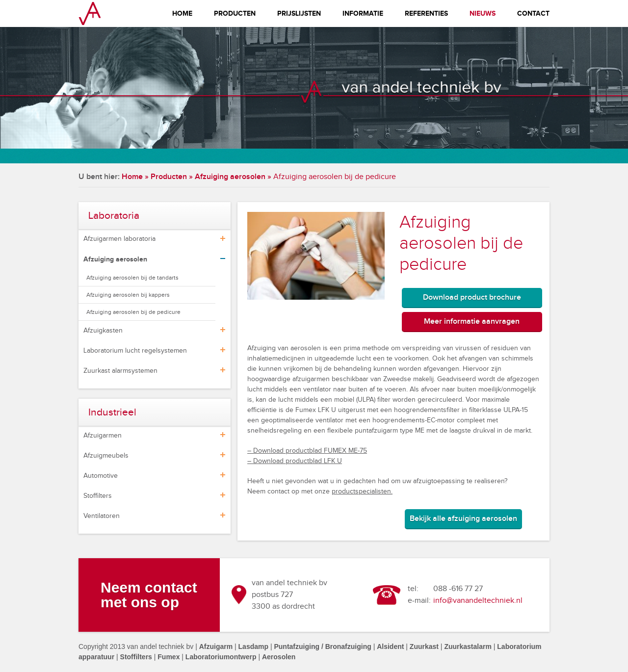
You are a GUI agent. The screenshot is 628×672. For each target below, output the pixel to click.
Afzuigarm (216, 646)
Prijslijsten (299, 13)
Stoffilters (98, 496)
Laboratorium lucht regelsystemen (135, 351)
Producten (235, 13)
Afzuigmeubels (106, 456)
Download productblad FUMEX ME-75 (309, 451)
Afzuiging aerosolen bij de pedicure (133, 312)
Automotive (101, 476)
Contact (533, 13)
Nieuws (483, 13)
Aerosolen (279, 657)
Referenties (426, 13)
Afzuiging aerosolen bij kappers (128, 295)
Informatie (363, 13)
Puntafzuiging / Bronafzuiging (322, 646)
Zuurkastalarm (468, 646)
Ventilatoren (102, 516)
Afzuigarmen (103, 436)
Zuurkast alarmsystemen (120, 371)
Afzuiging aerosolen (230, 177)
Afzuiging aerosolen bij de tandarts (132, 278)
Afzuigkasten (103, 331)
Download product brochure (472, 297)
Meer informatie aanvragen (472, 322)
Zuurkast (424, 646)
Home (182, 13)
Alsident (390, 646)
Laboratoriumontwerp (221, 657)
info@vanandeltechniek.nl (478, 601)
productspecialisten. (362, 491)
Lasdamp (253, 646)
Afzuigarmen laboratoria (119, 239)
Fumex (169, 657)
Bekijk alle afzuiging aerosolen (463, 519)
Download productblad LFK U (297, 461)
